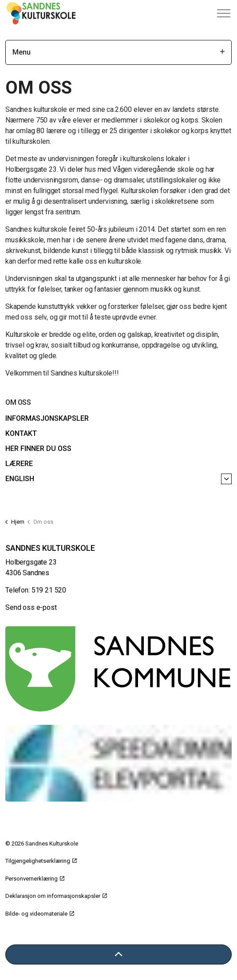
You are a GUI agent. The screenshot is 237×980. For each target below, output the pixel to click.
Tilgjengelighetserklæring (41, 861)
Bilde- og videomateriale (40, 914)
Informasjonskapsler (47, 418)
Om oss (18, 402)
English (20, 479)
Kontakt (21, 433)
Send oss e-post (31, 607)
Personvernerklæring (35, 879)
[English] (226, 479)
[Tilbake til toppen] (118, 954)
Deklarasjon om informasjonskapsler (56, 896)
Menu (118, 52)
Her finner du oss (38, 449)
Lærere (19, 464)
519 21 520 (49, 590)
